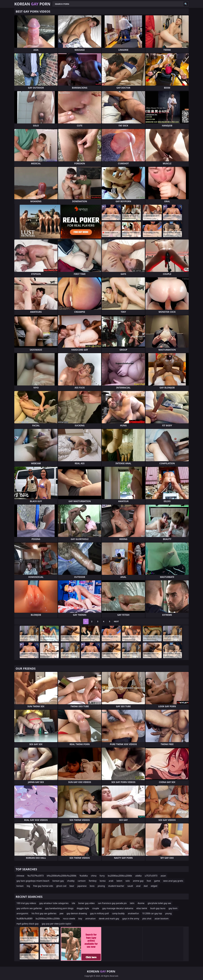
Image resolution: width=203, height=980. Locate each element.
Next (116, 621)
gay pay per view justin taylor (56, 924)
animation (90, 919)
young (168, 913)
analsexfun (133, 913)
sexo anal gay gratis (173, 881)
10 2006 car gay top (152, 913)
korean (20, 886)
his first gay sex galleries (44, 913)
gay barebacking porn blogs (59, 908)
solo (128, 881)
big (28, 886)
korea (103, 881)
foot (149, 881)
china (94, 876)
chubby (71, 881)
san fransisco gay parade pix (112, 903)
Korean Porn (32, 4)
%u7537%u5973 (35, 876)
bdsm (119, 881)
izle (73, 903)
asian (163, 876)
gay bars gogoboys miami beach (33, 881)
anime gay (138, 881)
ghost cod (61, 886)
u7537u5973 (151, 876)
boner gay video (86, 903)
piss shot (147, 919)
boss (92, 886)
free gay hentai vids (43, 886)
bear (72, 886)
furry (102, 876)
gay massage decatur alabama (118, 908)
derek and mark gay (109, 919)
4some (141, 903)
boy (80, 919)
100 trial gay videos (26, 903)
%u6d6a (84, 876)
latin (132, 903)
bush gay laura (158, 908)
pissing (101, 886)
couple (96, 908)
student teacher (116, 886)
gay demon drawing (77, 913)
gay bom (173, 908)
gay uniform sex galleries (29, 908)
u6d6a (138, 876)
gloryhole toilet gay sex (159, 903)
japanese (82, 886)
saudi (130, 886)
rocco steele (69, 919)
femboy (93, 881)
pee (62, 913)
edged (154, 886)
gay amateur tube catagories (54, 903)
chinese (20, 876)
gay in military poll (99, 913)
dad (146, 886)
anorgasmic (22, 913)
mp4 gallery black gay (27, 924)
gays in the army (131, 919)
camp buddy (118, 913)
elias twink (142, 908)
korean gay (58, 881)
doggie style (83, 908)
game (157, 881)
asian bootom (161, 919)
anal (138, 886)
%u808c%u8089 (24, 919)
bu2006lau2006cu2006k (120, 876)
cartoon (82, 881)
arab (111, 881)
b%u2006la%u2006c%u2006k (62, 876)
